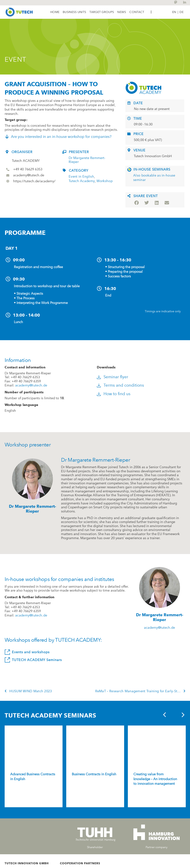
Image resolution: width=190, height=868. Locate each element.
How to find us (118, 394)
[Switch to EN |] (175, 12)
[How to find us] (99, 394)
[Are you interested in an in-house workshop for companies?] (7, 137)
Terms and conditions (124, 386)
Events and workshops (29, 652)
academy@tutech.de (31, 386)
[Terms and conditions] (99, 386)
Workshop (104, 181)
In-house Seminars (152, 170)
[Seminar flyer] (99, 377)
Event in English (81, 177)
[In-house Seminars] (129, 170)
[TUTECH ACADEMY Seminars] (6, 660)
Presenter (79, 152)
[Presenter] (64, 152)
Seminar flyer (116, 377)
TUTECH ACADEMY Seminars (35, 660)
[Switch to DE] (181, 12)
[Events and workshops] (6, 652)
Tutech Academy (82, 181)
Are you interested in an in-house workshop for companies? (61, 137)
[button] (74, 12)
